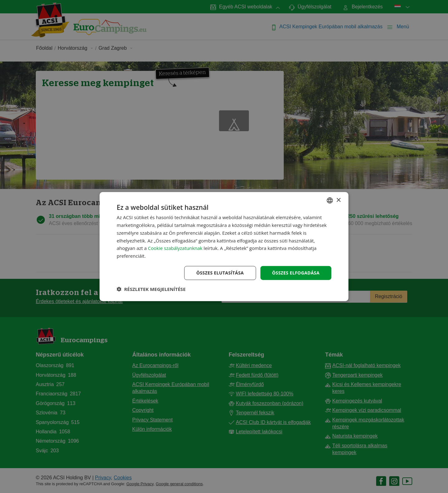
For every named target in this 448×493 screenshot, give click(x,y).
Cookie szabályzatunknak (175, 248)
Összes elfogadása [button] (296, 273)
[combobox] (330, 200)
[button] (151, 289)
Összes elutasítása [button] (220, 273)
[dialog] (224, 247)
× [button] (338, 200)
